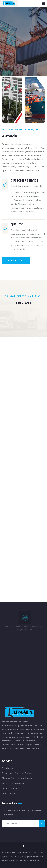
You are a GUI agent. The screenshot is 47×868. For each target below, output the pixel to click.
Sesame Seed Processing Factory (17, 773)
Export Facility (8, 793)
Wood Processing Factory (14, 783)
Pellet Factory (8, 768)
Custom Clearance (10, 788)
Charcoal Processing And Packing (17, 778)
